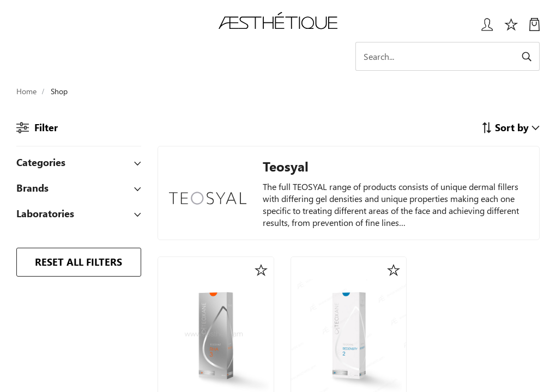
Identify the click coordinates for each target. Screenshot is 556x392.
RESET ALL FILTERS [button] (78, 262)
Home (26, 91)
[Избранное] (511, 29)
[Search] (453, 56)
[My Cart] (534, 29)
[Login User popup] (483, 29)
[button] (510, 127)
